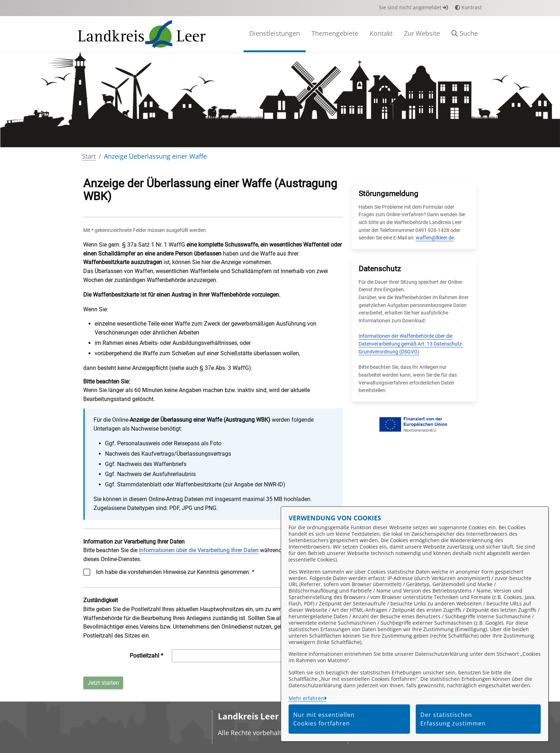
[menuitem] (275, 34)
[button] (465, 34)
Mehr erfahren (306, 698)
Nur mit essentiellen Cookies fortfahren (324, 719)
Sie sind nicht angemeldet (413, 7)
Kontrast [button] (468, 7)
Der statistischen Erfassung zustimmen (453, 719)
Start (89, 156)
